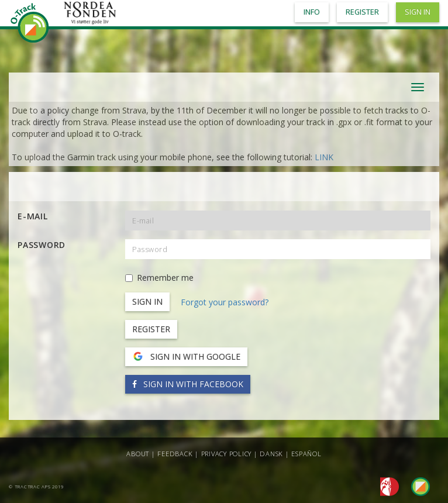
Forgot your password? (225, 302)
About (138, 454)
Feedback (175, 454)
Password (42, 245)
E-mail (33, 216)
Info (312, 12)
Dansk (271, 454)
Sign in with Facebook (188, 384)
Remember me (159, 278)
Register (151, 329)
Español (306, 454)
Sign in (418, 12)
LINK (324, 157)
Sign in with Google (186, 357)
